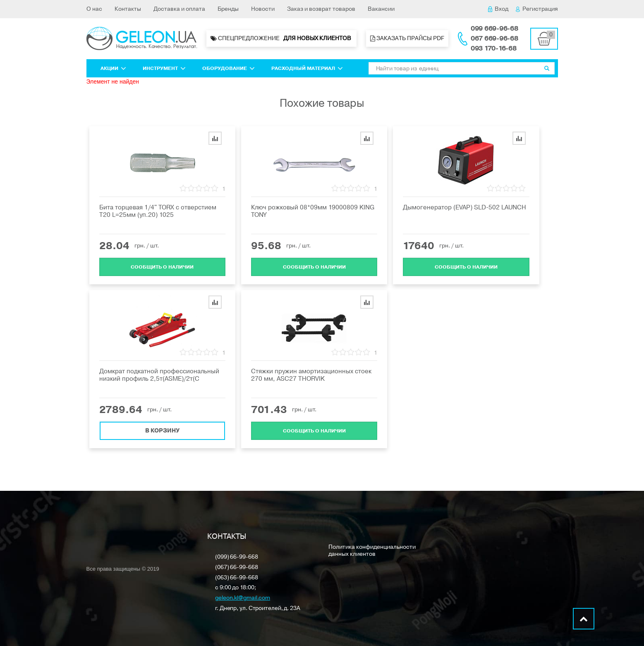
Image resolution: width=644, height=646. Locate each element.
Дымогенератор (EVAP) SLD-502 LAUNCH (464, 207)
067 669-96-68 (494, 38)
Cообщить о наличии (162, 267)
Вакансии (381, 9)
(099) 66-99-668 (237, 557)
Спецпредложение (281, 38)
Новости (263, 9)
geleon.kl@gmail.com (243, 598)
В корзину (162, 430)
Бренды (228, 9)
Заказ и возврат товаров (321, 9)
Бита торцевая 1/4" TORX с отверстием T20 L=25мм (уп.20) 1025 (158, 211)
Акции (113, 68)
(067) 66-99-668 (237, 568)
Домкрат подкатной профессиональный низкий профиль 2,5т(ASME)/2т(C (159, 375)
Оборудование (229, 68)
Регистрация (537, 9)
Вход (498, 9)
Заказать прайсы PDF (407, 38)
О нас (94, 9)
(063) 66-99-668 (237, 578)
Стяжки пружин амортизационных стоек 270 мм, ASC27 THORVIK (311, 375)
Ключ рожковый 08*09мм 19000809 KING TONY (313, 211)
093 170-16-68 (494, 48)
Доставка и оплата (179, 9)
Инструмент (164, 68)
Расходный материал (307, 68)
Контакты (128, 9)
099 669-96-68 (494, 29)
